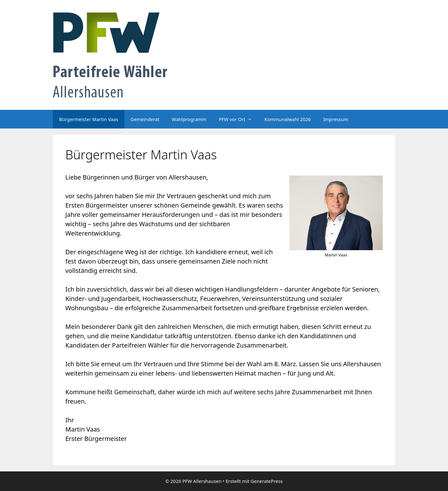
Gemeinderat (145, 119)
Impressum (336, 119)
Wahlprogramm (189, 119)
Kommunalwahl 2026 (288, 119)
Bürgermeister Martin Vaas (89, 119)
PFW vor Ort (238, 119)
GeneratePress (266, 481)
